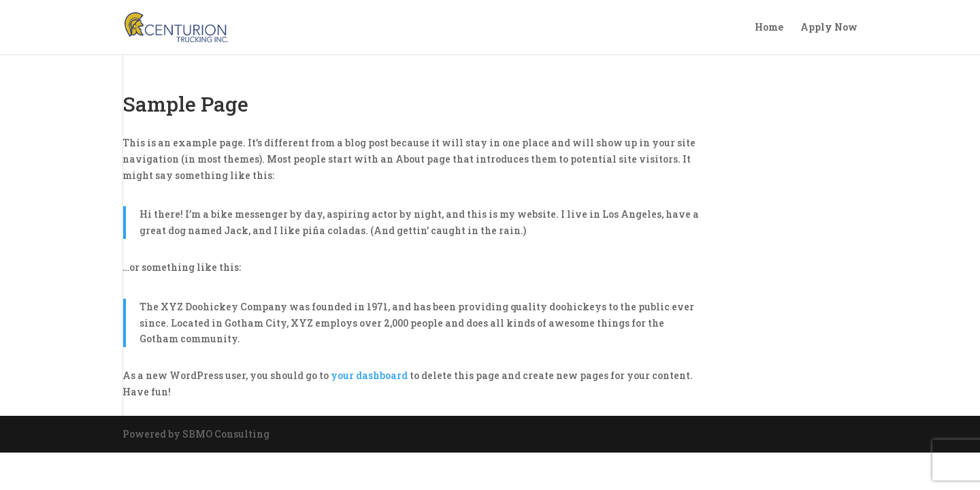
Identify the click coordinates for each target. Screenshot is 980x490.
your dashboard (369, 375)
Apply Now (829, 28)
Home (769, 28)
